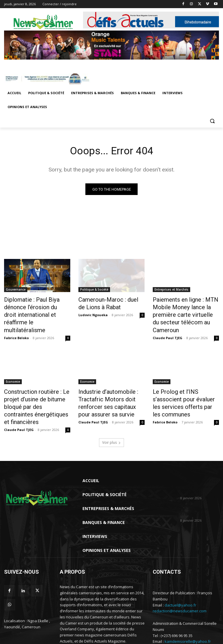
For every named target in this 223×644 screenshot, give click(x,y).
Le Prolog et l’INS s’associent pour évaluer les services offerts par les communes (184, 386)
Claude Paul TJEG (168, 327)
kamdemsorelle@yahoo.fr (188, 618)
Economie (13, 370)
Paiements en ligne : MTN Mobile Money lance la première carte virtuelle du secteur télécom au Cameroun (186, 310)
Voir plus (111, 419)
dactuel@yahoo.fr (180, 582)
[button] (212, 121)
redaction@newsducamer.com (180, 588)
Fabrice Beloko (16, 327)
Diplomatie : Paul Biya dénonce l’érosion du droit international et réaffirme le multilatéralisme (33, 310)
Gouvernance (16, 291)
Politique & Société (94, 291)
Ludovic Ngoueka (93, 314)
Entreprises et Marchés (171, 291)
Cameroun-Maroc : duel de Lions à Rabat (107, 303)
